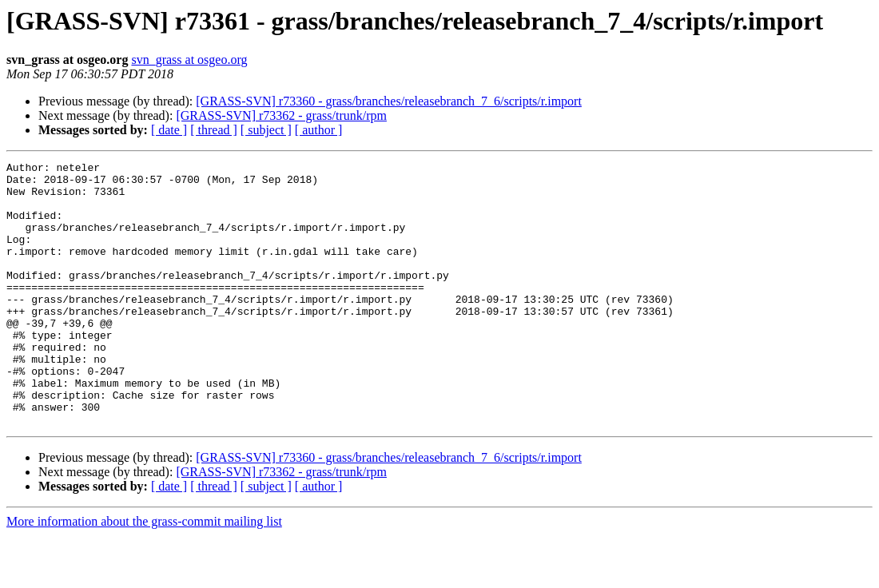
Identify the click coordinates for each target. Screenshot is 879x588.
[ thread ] (214, 130)
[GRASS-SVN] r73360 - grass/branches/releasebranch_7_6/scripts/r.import (389, 101)
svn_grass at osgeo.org (189, 60)
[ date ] (169, 130)
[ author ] (319, 130)
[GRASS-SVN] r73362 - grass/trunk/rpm (281, 115)
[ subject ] (266, 130)
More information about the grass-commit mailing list (144, 574)
